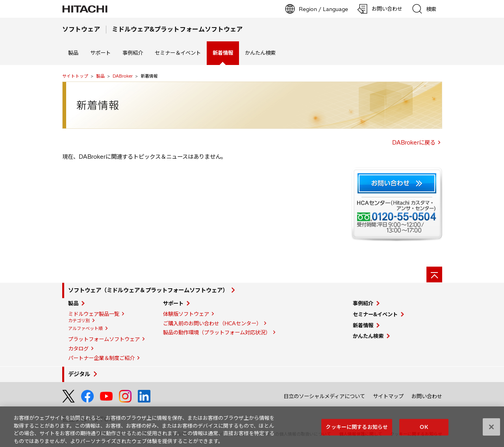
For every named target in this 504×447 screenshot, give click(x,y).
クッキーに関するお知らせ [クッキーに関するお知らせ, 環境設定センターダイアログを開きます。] (357, 429)
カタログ (78, 349)
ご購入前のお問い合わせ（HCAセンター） (212, 323)
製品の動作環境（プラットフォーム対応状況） (217, 332)
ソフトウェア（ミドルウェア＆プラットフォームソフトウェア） (148, 290)
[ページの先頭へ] (434, 275)
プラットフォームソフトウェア (104, 339)
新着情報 (363, 325)
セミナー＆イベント (178, 53)
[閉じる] (491, 430)
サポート (100, 53)
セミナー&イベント (375, 314)
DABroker (123, 76)
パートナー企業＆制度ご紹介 (101, 358)
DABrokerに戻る (414, 143)
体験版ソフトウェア (186, 314)
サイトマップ (388, 396)
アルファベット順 (85, 328)
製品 (73, 53)
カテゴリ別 (79, 321)
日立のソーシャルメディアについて (324, 396)
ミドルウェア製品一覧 (94, 314)
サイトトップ (75, 76)
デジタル (79, 374)
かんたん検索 (260, 53)
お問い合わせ (427, 396)
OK (424, 429)
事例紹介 (133, 53)
